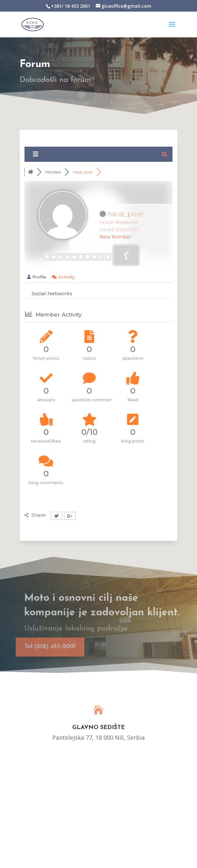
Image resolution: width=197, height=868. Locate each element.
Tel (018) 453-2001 (44, 647)
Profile (37, 277)
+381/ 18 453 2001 (71, 6)
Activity (63, 277)
